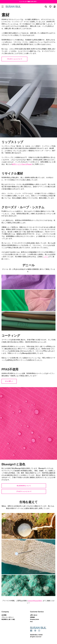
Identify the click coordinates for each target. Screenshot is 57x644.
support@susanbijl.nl (35, 601)
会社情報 (4, 615)
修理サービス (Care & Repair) (22, 164)
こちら (46, 257)
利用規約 (32, 617)
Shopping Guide (35, 619)
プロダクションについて (14, 59)
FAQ (31, 622)
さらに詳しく (9, 381)
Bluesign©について (24, 486)
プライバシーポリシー (8, 617)
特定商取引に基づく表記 (8, 619)
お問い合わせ (34, 615)
